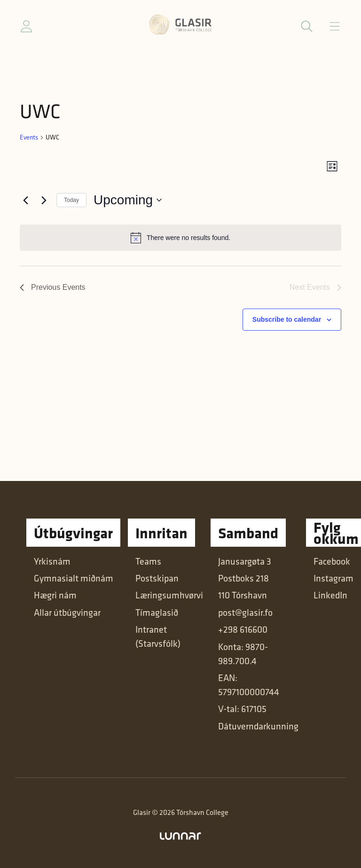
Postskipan (157, 578)
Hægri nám (55, 595)
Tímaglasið (157, 612)
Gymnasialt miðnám (74, 578)
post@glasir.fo (245, 612)
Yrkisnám (52, 561)
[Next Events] (44, 200)
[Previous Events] (25, 200)
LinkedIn (330, 595)
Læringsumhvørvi (169, 595)
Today (71, 200)
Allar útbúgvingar (67, 612)
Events (29, 137)
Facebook (332, 561)
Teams (148, 561)
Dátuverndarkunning (258, 726)
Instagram (334, 578)
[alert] (180, 238)
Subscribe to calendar (287, 319)
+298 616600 (243, 629)
